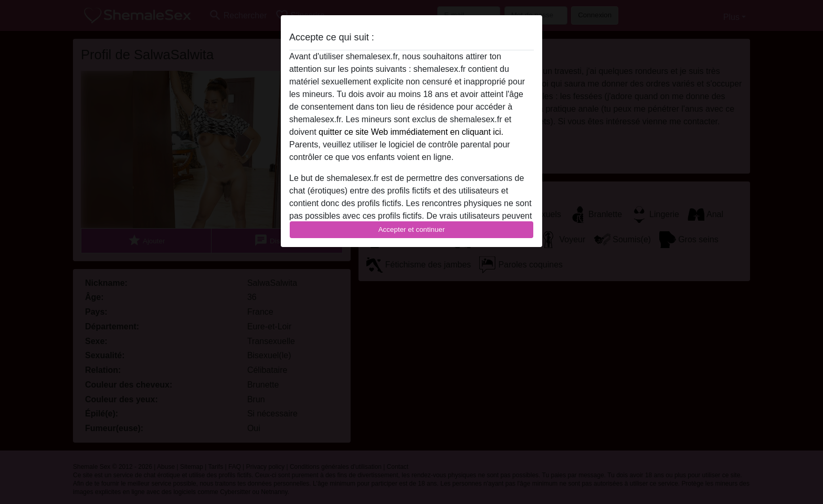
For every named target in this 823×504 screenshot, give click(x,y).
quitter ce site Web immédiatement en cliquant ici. (411, 132)
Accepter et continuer (412, 229)
